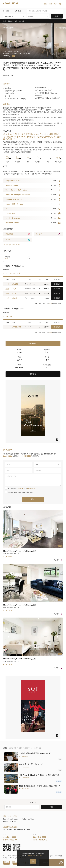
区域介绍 (59, 781)
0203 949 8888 (25, 456)
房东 (55, 4)
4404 (8, 327)
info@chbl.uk (8, 456)
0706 (7, 294)
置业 (46, 4)
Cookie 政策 (31, 488)
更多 (60, 4)
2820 (7, 289)
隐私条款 (20, 488)
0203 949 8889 (40, 837)
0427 (7, 298)
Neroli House (30, 298)
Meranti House (30, 284)
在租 (13, 56)
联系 (51, 304)
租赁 (51, 4)
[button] (46, 4)
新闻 (60, 759)
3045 (7, 284)
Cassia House (30, 327)
